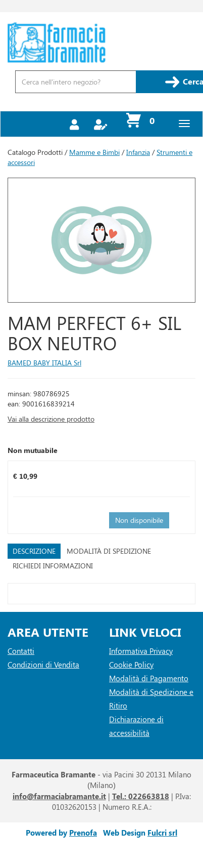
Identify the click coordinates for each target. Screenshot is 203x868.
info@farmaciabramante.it (59, 796)
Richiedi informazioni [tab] (53, 566)
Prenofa (83, 833)
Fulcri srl (162, 833)
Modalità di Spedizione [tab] (109, 551)
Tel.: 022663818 (141, 796)
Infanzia (138, 152)
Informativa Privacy (141, 651)
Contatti (21, 651)
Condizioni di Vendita (43, 665)
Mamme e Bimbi (94, 152)
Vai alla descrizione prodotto (51, 419)
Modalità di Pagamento (149, 678)
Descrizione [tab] (34, 551)
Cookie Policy (131, 665)
